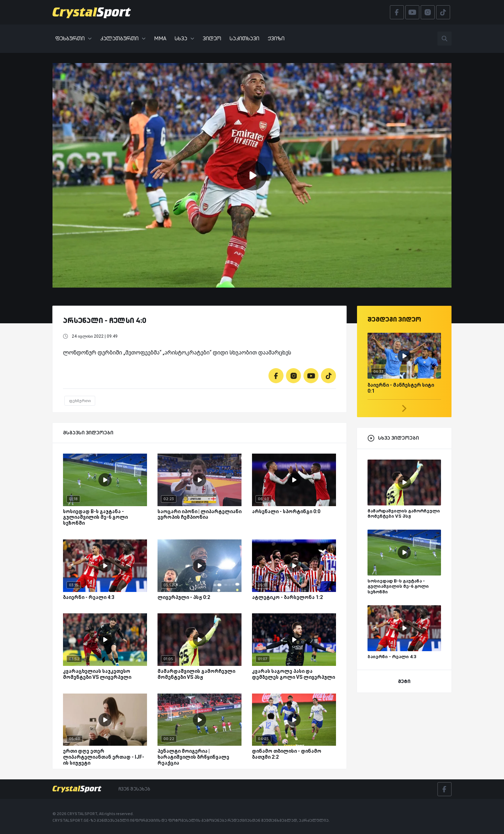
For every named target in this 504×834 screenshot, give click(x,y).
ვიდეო (212, 38)
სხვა (184, 38)
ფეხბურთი (73, 38)
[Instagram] (293, 376)
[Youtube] (311, 376)
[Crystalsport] (92, 12)
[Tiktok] (328, 376)
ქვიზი (276, 38)
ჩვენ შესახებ (134, 789)
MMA (160, 38)
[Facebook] (276, 376)
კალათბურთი (123, 38)
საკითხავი (244, 38)
